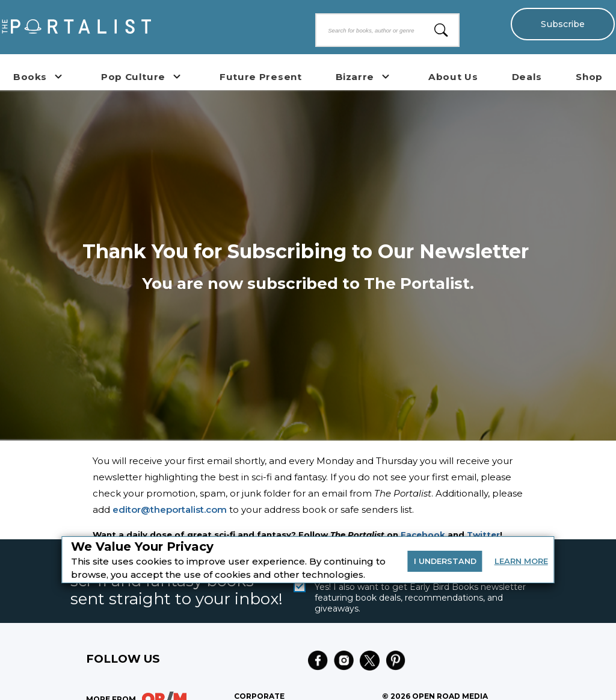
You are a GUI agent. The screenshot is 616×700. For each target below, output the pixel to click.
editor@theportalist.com (170, 510)
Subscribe (562, 24)
